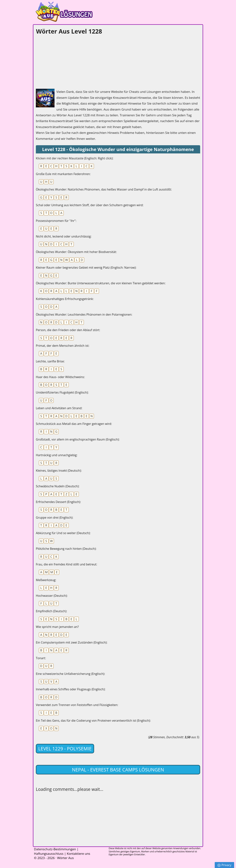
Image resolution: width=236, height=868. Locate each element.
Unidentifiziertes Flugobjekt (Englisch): (62, 392)
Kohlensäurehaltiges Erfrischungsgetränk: (65, 299)
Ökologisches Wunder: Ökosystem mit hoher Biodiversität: (76, 252)
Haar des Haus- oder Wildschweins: (60, 377)
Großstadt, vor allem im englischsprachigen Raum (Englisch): (78, 439)
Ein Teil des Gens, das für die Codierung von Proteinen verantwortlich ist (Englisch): (93, 721)
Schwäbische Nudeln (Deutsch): (58, 486)
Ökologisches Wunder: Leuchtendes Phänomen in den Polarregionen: (84, 315)
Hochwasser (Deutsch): (52, 596)
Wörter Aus (65, 858)
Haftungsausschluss (49, 854)
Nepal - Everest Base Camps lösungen (118, 770)
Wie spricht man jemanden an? (57, 627)
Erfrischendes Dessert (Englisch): (58, 502)
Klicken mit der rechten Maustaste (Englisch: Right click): (75, 158)
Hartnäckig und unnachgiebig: (57, 455)
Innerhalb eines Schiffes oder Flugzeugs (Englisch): (71, 689)
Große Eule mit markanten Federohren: (63, 174)
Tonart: (41, 658)
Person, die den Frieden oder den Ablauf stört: (68, 330)
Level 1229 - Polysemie (65, 749)
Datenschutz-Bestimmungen (55, 849)
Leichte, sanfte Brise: (50, 361)
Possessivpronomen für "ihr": (56, 221)
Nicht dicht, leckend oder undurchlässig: (64, 236)
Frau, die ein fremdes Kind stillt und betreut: (66, 564)
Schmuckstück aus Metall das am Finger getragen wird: (74, 424)
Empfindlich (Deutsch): (51, 611)
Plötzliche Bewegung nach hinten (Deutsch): (66, 549)
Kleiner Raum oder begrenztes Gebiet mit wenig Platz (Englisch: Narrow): (86, 268)
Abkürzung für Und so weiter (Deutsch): (63, 533)
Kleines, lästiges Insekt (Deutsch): (59, 471)
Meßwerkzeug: (46, 580)
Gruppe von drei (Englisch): (55, 518)
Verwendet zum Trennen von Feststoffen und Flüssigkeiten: (77, 705)
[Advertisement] (64, 61)
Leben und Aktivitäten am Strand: (59, 408)
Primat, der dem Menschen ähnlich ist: (63, 346)
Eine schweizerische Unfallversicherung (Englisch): (70, 674)
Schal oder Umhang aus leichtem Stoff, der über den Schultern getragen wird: (90, 205)
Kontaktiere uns (79, 854)
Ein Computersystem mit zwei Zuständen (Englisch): (72, 642)
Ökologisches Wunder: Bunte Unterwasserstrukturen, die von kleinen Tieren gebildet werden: (101, 283)
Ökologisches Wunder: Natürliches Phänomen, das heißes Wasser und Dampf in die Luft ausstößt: (104, 189)
